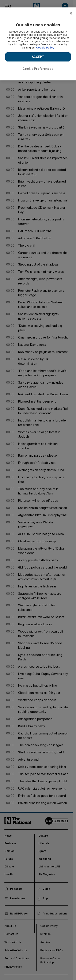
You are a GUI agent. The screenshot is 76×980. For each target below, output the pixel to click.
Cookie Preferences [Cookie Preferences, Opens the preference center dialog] (38, 69)
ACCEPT (38, 57)
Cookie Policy (45, 48)
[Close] (71, 13)
